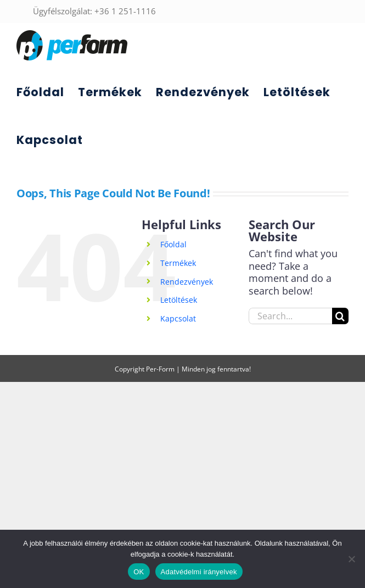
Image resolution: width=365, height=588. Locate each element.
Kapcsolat (178, 318)
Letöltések (179, 300)
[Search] (340, 316)
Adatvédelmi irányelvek (199, 572)
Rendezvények (187, 282)
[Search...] (290, 316)
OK (139, 572)
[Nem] (351, 559)
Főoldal (173, 244)
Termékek (178, 263)
